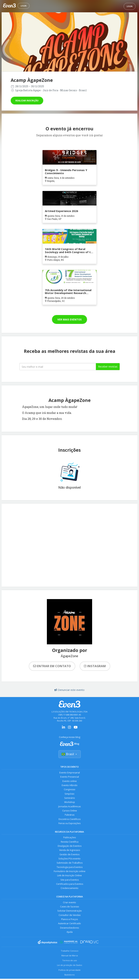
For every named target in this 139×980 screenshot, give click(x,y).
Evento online (69, 781)
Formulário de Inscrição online (70, 874)
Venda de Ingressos (70, 852)
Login (24, 6)
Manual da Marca (70, 960)
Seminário (70, 799)
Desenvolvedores (70, 932)
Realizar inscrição (27, 101)
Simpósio (70, 795)
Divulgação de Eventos (70, 848)
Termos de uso (70, 965)
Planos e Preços (70, 923)
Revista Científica (70, 844)
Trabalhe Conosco (70, 955)
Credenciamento (69, 891)
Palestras (69, 816)
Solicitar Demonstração (70, 914)
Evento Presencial (69, 777)
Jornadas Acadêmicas (70, 808)
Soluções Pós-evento (69, 861)
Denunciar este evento (69, 690)
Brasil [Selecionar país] (70, 754)
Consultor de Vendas (69, 919)
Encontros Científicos (69, 821)
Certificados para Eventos (69, 887)
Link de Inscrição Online (69, 878)
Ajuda (69, 936)
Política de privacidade (69, 974)
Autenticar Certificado (69, 927)
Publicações (70, 839)
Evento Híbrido (69, 786)
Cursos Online (69, 812)
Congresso (69, 790)
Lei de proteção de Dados (69, 969)
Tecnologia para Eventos (70, 870)
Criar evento (70, 906)
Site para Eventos (70, 883)
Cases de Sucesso (70, 910)
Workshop (70, 803)
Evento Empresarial (69, 773)
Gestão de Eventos (70, 857)
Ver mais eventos (69, 319)
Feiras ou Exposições (69, 825)
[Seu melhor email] (58, 367)
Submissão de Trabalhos (69, 865)
